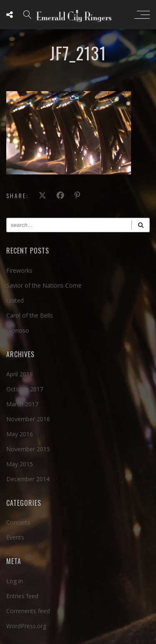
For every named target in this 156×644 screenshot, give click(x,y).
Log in (15, 581)
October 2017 (25, 389)
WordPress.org (26, 626)
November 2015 (28, 449)
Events (15, 537)
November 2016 (28, 419)
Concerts (18, 522)
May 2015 (20, 464)
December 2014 (28, 479)
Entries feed (22, 596)
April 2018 (20, 374)
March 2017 (22, 404)
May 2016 (20, 434)
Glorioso (18, 330)
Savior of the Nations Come (44, 285)
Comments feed (28, 611)
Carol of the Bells (30, 315)
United (15, 300)
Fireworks (19, 270)
